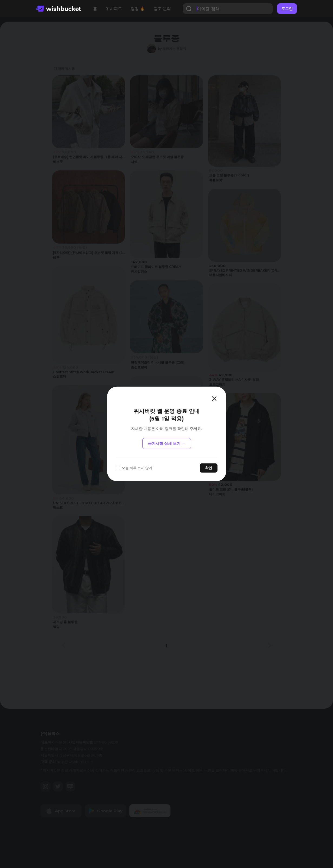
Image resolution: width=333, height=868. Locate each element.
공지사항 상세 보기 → (167, 443)
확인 (209, 468)
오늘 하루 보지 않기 (134, 468)
